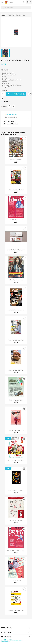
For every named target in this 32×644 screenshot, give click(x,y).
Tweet (13, 106)
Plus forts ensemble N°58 (16, 340)
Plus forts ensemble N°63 (16, 430)
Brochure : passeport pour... (16, 460)
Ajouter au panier (16, 94)
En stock (7, 124)
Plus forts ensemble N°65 (16, 190)
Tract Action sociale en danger (16, 550)
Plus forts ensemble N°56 (16, 611)
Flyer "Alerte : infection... (16, 520)
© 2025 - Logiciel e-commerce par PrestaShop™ (12, 641)
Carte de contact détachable (16, 250)
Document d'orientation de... (16, 310)
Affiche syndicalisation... (16, 280)
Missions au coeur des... (16, 400)
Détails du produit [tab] (11, 114)
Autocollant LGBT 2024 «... (16, 490)
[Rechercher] (16, 8)
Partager (9, 106)
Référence (7, 122)
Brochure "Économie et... (16, 160)
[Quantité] (3, 94)
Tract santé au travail (16, 220)
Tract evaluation (16, 581)
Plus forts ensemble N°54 (16, 370)
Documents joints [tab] (11, 117)
